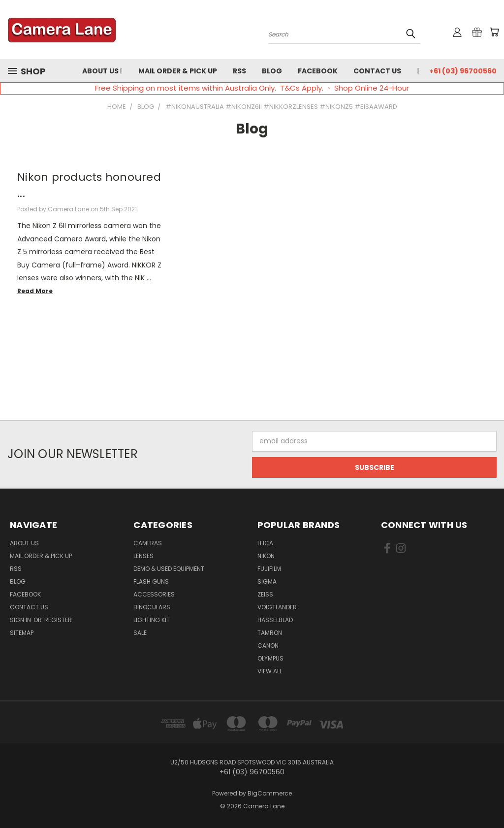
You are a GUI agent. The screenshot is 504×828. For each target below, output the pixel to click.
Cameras (148, 543)
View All (270, 671)
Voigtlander (277, 607)
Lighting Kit (152, 620)
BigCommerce (270, 793)
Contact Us (377, 71)
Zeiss (265, 594)
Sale (140, 633)
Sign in (21, 620)
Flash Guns (151, 581)
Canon (268, 646)
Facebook (318, 71)
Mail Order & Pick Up (178, 71)
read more (35, 291)
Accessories (154, 594)
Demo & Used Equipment (169, 569)
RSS (239, 71)
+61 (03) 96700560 (463, 71)
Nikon (266, 556)
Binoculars (152, 607)
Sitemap (22, 633)
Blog (272, 71)
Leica (265, 543)
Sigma (267, 581)
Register (58, 620)
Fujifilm (269, 569)
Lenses (143, 556)
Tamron (270, 633)
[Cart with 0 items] (494, 32)
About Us (102, 71)
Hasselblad (275, 620)
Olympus (270, 658)
